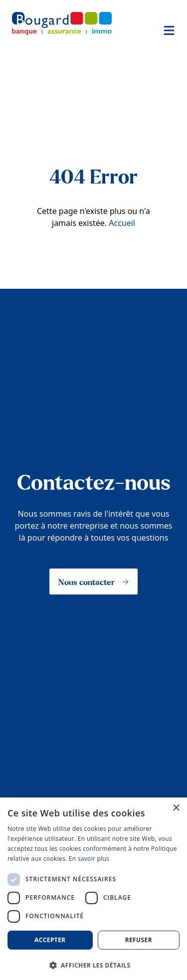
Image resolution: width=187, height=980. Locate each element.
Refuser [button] (139, 940)
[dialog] (93, 889)
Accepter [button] (50, 940)
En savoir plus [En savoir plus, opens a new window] (89, 859)
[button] (93, 964)
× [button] (176, 808)
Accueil (122, 223)
